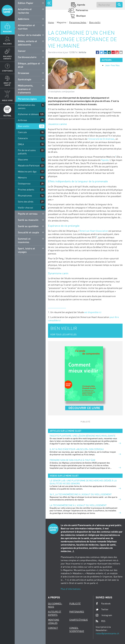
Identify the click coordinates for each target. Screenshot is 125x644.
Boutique (81, 16)
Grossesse (24, 73)
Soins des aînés (26, 202)
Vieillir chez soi (25, 208)
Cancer (22, 51)
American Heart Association (94, 231)
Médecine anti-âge (27, 171)
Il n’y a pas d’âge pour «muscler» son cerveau (77, 449)
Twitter (102, 609)
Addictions (24, 19)
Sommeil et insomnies (24, 240)
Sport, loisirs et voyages (26, 250)
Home (51, 22)
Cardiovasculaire (27, 57)
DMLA (21, 144)
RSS (101, 621)
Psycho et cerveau (28, 214)
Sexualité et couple (28, 232)
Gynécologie (25, 79)
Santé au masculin (28, 220)
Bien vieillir (24, 126)
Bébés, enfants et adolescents (27, 43)
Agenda (81, 5)
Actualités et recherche (25, 11)
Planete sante (7, 11)
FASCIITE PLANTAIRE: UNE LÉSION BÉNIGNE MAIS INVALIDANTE (83, 436)
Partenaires (82, 10)
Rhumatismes (25, 196)
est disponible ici (93, 312)
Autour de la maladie (29, 35)
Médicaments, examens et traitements (25, 89)
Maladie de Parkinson (29, 165)
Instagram (104, 615)
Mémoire (22, 177)
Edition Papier (26, 3)
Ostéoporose (24, 184)
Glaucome (23, 159)
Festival (7, 116)
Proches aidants (26, 190)
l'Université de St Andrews (101, 139)
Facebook (103, 604)
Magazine (7, 31)
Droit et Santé (7, 84)
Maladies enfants (7, 57)
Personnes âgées (27, 99)
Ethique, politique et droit (29, 65)
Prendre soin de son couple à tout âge (73, 460)
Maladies (7, 44)
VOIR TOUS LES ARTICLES (63, 334)
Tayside (105, 160)
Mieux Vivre (7, 100)
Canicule (22, 132)
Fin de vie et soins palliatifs (27, 152)
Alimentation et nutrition (26, 27)
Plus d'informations (71, 589)
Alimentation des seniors (26, 106)
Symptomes (7, 71)
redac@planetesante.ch (107, 633)
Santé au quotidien (28, 226)
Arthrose (22, 120)
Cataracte (23, 138)
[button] (97, 52)
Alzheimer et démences (30, 114)
